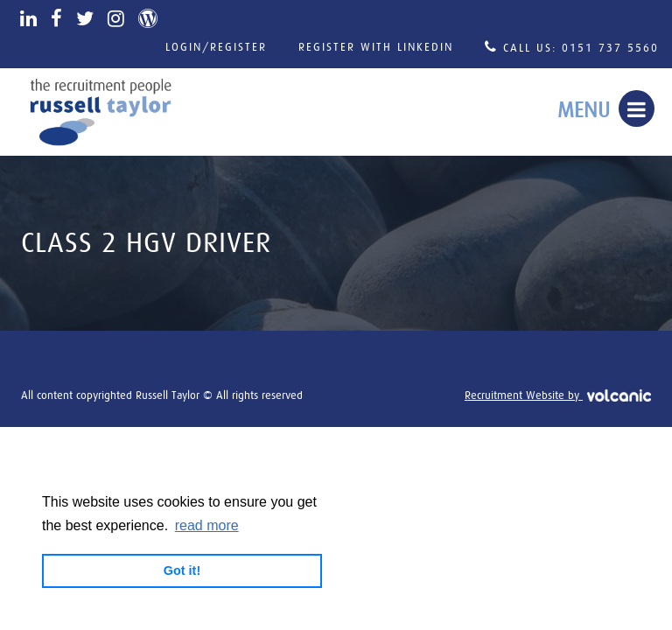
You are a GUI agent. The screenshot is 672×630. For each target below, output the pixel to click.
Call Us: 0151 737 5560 (572, 47)
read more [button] (207, 525)
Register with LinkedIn (376, 48)
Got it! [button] (182, 570)
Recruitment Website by (558, 396)
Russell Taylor (101, 112)
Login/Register (216, 48)
